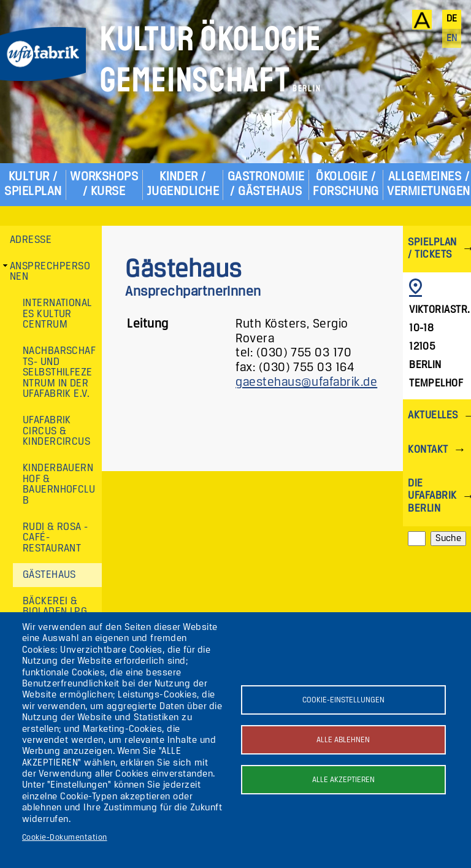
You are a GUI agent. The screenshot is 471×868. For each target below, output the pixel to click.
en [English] (452, 39)
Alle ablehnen (343, 740)
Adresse (31, 240)
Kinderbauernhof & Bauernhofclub (59, 485)
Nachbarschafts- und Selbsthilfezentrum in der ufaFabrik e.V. (59, 373)
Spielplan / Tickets (432, 249)
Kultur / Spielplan (33, 184)
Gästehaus (49, 575)
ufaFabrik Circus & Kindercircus (57, 431)
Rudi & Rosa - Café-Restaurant (56, 538)
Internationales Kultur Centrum (57, 314)
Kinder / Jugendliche (183, 184)
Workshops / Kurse (104, 184)
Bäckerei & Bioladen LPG (55, 607)
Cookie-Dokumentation (65, 838)
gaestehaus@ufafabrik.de (306, 382)
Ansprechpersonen (50, 272)
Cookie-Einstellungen (343, 700)
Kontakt (428, 450)
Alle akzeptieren (343, 780)
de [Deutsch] (452, 19)
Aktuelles (433, 416)
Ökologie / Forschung (346, 184)
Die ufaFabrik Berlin (432, 496)
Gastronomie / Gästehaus (266, 184)
